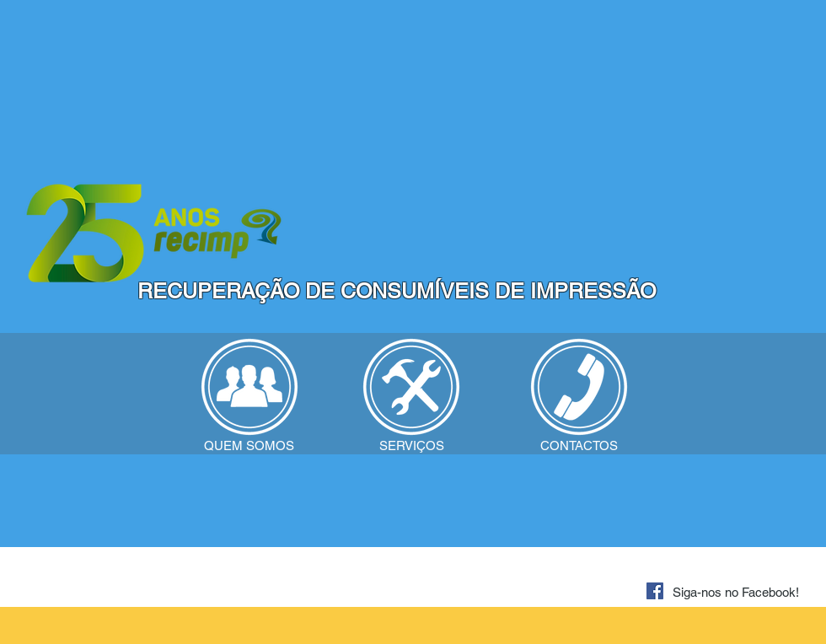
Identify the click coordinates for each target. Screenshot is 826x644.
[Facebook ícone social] (655, 591)
